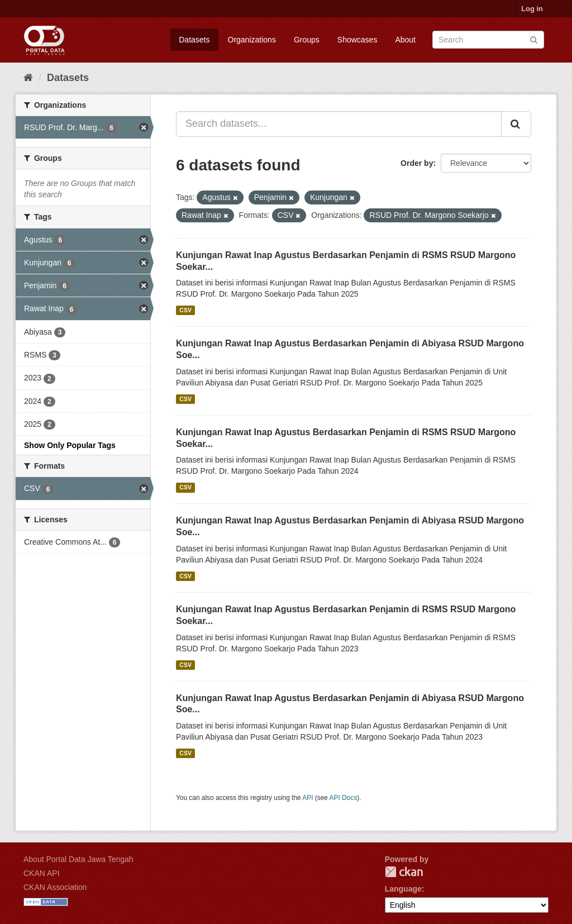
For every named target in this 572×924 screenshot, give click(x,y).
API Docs (344, 798)
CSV (185, 310)
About (405, 40)
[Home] (28, 78)
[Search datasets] (488, 40)
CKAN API (42, 873)
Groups (307, 40)
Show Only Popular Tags (70, 445)
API (308, 798)
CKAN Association (55, 887)
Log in (532, 9)
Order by (417, 163)
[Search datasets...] (339, 124)
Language (403, 889)
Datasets (194, 40)
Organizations (252, 40)
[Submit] (534, 39)
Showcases (357, 40)
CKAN (404, 872)
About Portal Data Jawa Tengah (78, 859)
